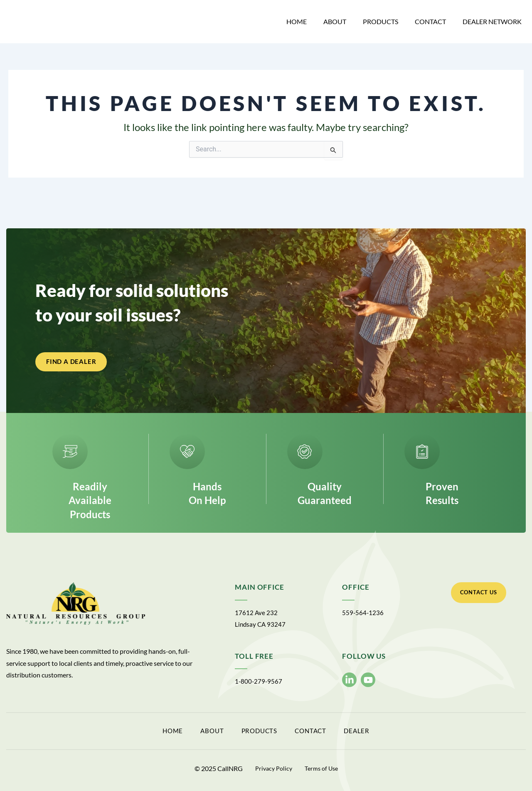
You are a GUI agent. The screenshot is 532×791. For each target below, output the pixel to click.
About (335, 21)
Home (297, 21)
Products (381, 21)
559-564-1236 (363, 616)
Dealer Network (492, 21)
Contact (430, 21)
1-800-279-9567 (259, 685)
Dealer (400, 733)
